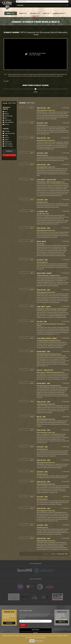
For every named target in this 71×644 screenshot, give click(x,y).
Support (9, 623)
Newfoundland (8, 144)
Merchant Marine (9, 122)
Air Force (7, 124)
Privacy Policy (39, 641)
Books (35, 633)
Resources (36, 630)
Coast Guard (8, 120)
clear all (9, 151)
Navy (6, 118)
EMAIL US (62, 622)
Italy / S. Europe (9, 146)
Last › (53, 554)
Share (6, 81)
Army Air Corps (8, 116)
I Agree (32, 641)
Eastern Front (8, 142)
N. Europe (7, 131)
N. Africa (7, 138)
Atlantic (6, 140)
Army (6, 112)
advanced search (9, 155)
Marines (7, 114)
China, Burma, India (9, 133)
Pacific (6, 135)
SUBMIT (23, 625)
